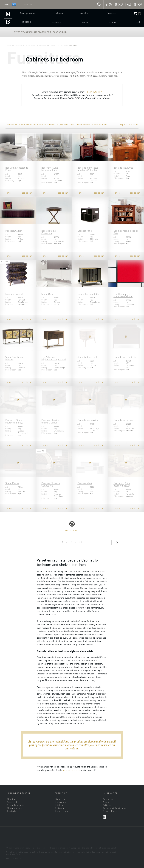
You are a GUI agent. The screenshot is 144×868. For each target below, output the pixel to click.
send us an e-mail (71, 770)
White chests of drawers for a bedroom (40, 124)
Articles (107, 805)
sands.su (18, 858)
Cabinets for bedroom (59, 45)
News (106, 802)
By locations (31, 45)
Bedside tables (67, 124)
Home (9, 45)
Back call (12, 802)
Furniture (25, 22)
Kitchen (59, 805)
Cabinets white (13, 124)
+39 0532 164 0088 (124, 4)
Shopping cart (14, 808)
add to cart (27, 193)
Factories (58, 13)
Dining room (62, 811)
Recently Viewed (16, 805)
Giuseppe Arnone (28, 13)
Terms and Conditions (115, 808)
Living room (61, 799)
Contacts (111, 13)
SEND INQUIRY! (94, 92)
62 (81, 542)
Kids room (60, 802)
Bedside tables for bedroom (89, 124)
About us (85, 13)
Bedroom (43, 45)
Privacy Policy (110, 811)
